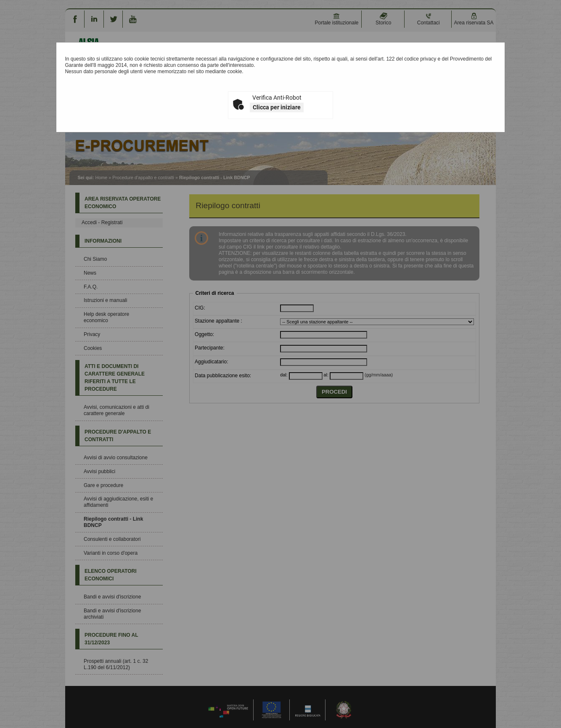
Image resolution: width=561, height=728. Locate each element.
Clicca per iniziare (277, 107)
